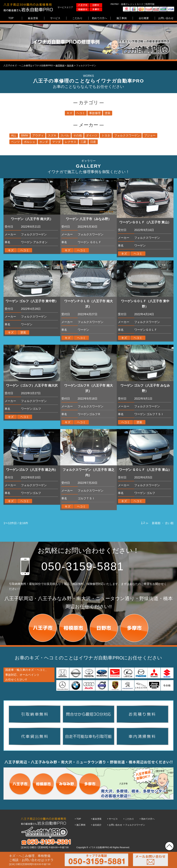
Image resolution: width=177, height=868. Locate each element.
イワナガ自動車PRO (99, 847)
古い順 (169, 523)
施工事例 (81, 825)
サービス (113, 819)
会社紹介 (97, 825)
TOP (79, 819)
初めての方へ (148, 819)
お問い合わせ (116, 825)
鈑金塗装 (97, 819)
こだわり (129, 819)
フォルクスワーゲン (135, 825)
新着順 (156, 523)
